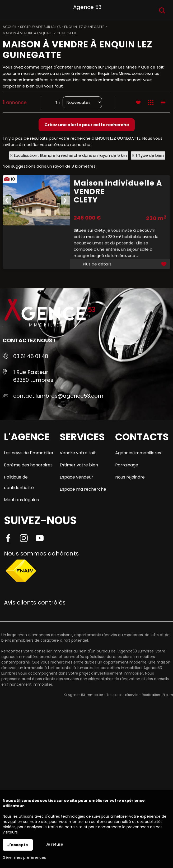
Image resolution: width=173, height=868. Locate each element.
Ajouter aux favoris (164, 335)
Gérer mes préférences (24, 857)
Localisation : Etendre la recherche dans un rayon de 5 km (70, 155)
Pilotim (168, 695)
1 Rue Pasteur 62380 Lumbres (33, 376)
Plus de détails (97, 335)
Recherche (162, 10)
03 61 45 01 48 (31, 356)
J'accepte (18, 845)
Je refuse (55, 844)
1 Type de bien (150, 155)
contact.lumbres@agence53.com (58, 396)
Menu (10, 9)
